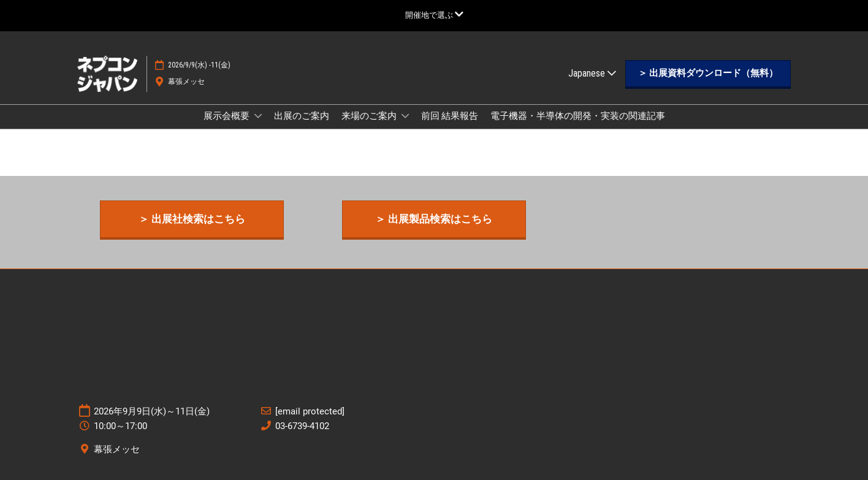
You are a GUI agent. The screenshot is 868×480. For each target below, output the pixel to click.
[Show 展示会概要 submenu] (258, 116)
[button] (708, 74)
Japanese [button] (592, 73)
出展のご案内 (302, 116)
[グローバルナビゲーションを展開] (434, 15)
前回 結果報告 (450, 116)
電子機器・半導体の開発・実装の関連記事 (578, 116)
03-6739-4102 (302, 426)
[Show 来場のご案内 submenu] (405, 116)
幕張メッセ (186, 82)
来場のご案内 (370, 116)
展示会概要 (227, 116)
